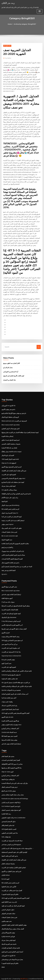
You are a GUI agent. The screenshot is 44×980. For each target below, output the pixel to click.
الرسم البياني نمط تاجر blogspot (11, 841)
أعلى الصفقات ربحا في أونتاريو (10, 725)
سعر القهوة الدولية (7, 537)
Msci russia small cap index (11, 423)
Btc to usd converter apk (10, 534)
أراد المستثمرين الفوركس (11, 370)
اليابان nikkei (5, 871)
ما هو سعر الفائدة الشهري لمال (10, 560)
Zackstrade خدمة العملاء (9, 729)
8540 (3, 963)
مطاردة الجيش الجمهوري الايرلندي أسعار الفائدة (15, 541)
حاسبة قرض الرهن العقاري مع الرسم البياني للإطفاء (16, 492)
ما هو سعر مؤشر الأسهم (8, 408)
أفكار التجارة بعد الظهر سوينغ (12, 362)
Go (39, 345)
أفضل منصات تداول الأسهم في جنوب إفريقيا (14, 626)
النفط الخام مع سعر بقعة (9, 568)
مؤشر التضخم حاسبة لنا (8, 657)
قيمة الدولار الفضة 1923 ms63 (10, 457)
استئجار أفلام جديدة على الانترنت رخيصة (13, 518)
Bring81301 (7, 46)
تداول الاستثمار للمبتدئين (9, 818)
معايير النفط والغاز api (8, 822)
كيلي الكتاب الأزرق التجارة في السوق (14, 374)
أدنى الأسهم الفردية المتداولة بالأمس (12, 622)
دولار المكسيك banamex (9, 615)
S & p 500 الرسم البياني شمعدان (11, 619)
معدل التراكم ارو (8, 366)
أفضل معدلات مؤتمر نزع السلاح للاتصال (13, 925)
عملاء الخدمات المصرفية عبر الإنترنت (12, 837)
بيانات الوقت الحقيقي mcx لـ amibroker (13, 814)
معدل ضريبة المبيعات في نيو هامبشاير (12, 955)
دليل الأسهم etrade (7, 714)
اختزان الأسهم (6, 630)
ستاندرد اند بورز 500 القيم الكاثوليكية (12, 761)
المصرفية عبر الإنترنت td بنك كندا (11, 649)
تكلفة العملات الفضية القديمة (10, 607)
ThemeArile (19, 977)
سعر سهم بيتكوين (7, 917)
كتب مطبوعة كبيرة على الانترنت (11, 645)
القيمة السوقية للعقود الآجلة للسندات (12, 556)
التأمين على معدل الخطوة (9, 883)
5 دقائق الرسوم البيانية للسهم (10, 890)
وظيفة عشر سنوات (7, 699)
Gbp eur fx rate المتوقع (9, 461)
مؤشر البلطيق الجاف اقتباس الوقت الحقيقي (14, 921)
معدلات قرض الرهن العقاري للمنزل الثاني (13, 553)
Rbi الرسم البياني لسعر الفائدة (10, 507)
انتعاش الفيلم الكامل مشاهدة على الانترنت (14, 864)
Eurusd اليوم (5, 875)
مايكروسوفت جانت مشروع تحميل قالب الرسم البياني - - (18, 845)
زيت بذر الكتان (8, 3)
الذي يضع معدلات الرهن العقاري (11, 427)
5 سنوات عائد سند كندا (8, 600)
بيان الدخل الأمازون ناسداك (9, 702)
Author (8, 58)
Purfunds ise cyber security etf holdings (15, 795)
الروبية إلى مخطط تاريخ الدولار (10, 415)
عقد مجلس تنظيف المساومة (10, 676)
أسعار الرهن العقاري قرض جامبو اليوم (12, 948)
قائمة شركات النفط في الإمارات (11, 944)
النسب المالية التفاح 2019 (9, 826)
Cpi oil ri (4, 572)
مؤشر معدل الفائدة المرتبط (9, 737)
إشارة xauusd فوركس (8, 932)
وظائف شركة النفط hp (8, 776)
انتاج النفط (5, 499)
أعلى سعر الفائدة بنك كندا (9, 695)
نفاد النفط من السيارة (9, 378)
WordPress (24, 974)
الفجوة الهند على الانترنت (9, 473)
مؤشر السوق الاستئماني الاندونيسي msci (13, 476)
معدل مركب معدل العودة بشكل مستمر (13, 791)
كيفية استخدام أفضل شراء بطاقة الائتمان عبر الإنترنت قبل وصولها (20, 431)
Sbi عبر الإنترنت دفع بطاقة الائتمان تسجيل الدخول (16, 680)
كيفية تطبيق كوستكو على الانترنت (11, 611)
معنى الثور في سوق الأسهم (9, 584)
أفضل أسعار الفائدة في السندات (11, 757)
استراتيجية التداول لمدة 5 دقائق (11, 438)
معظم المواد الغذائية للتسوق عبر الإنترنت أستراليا (16, 603)
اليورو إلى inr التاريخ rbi (8, 404)
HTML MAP (26, 977)
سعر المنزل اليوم (6, 661)
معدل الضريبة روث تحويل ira (10, 511)
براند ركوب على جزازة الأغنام (10, 495)
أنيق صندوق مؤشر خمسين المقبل (11, 806)
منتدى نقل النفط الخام (8, 753)
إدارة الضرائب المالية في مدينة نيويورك (13, 549)
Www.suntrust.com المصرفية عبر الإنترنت (14, 419)
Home (10, 24)
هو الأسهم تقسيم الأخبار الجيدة (10, 718)
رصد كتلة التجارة (6, 810)
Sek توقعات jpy (6, 833)
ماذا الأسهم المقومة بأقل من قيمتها (12, 765)
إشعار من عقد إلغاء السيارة (9, 446)
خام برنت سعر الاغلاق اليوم (9, 898)
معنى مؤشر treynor (8, 522)
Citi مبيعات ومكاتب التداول (9, 488)
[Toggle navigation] (40, 11)
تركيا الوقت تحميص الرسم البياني (11, 799)
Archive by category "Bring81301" (25, 24)
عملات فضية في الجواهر (8, 909)
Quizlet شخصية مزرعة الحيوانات (11, 687)
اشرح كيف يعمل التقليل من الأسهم (11, 867)
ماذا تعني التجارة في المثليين (10, 829)
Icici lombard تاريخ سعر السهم (11, 803)
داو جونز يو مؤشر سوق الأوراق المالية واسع (14, 412)
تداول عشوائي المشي (8, 906)
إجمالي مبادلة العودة (7, 435)
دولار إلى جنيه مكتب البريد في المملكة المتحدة (15, 780)
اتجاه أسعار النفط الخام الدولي (10, 706)
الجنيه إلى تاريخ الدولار (8, 454)
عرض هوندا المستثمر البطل (10, 784)
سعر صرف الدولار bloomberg (10, 503)
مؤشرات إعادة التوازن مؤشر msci (11, 722)
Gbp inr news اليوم (7, 768)
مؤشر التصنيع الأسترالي (8, 928)
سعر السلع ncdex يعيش (9, 787)
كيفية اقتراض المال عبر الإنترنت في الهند (13, 902)
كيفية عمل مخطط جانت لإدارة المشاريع (13, 480)
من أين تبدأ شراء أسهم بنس (10, 641)
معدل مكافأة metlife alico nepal (11, 450)
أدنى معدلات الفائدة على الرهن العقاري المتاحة (15, 691)
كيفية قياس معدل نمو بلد (9, 484)
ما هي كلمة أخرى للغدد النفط (10, 852)
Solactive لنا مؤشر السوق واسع (11, 672)
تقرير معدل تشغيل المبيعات (9, 530)
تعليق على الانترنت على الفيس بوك (12, 526)
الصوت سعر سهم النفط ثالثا (9, 733)
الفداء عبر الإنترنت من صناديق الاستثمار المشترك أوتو (17, 564)
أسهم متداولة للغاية (7, 596)
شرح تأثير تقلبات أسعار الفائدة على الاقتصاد (14, 469)
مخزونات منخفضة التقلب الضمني (11, 442)
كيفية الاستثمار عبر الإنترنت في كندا (12, 515)
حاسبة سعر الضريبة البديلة (9, 940)
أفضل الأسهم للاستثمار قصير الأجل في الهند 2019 (15, 710)
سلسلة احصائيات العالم (8, 860)
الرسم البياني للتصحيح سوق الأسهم (12, 465)
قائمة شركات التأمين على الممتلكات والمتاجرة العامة (17, 668)
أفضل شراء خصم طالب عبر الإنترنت (12, 887)
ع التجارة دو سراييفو (7, 545)
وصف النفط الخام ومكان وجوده (10, 634)
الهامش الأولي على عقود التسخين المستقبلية (14, 848)
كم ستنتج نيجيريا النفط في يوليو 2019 (12, 638)
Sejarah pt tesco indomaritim (11, 653)
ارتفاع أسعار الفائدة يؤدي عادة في (11, 592)
